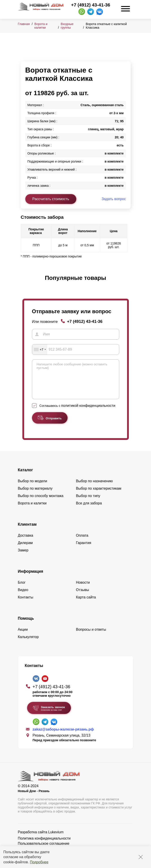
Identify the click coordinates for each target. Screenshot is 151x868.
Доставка (26, 542)
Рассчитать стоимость (51, 199)
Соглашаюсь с (77, 412)
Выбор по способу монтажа (41, 503)
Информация (31, 578)
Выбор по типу (88, 503)
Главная (24, 24)
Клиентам (27, 531)
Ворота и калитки (41, 26)
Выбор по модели (33, 488)
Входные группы (67, 26)
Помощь (26, 625)
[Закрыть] (141, 857)
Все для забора (89, 510)
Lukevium (56, 839)
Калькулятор (28, 644)
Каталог (26, 477)
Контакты (26, 604)
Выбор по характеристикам (99, 495)
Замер (23, 557)
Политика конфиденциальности (44, 845)
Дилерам (25, 550)
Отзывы (83, 597)
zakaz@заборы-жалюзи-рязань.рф (63, 736)
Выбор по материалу (35, 495)
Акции (23, 636)
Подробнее (39, 862)
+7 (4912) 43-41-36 (91, 5)
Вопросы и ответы (91, 636)
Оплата (82, 542)
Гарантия (84, 550)
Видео (23, 597)
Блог (22, 589)
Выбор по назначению (95, 488)
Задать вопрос (114, 199)
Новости (83, 589)
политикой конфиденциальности (88, 412)
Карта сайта (86, 604)
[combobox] (40, 349)
